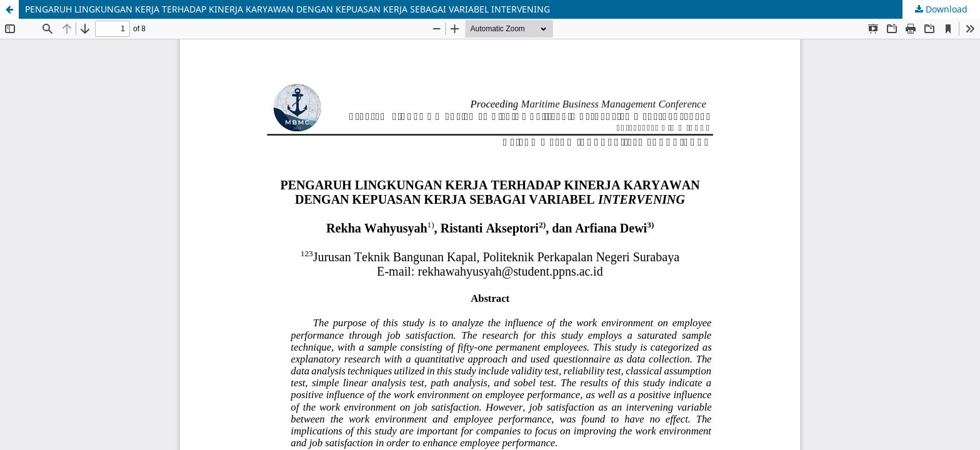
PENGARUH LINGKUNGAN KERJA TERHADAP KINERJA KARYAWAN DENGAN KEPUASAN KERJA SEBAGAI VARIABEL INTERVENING (287, 9)
